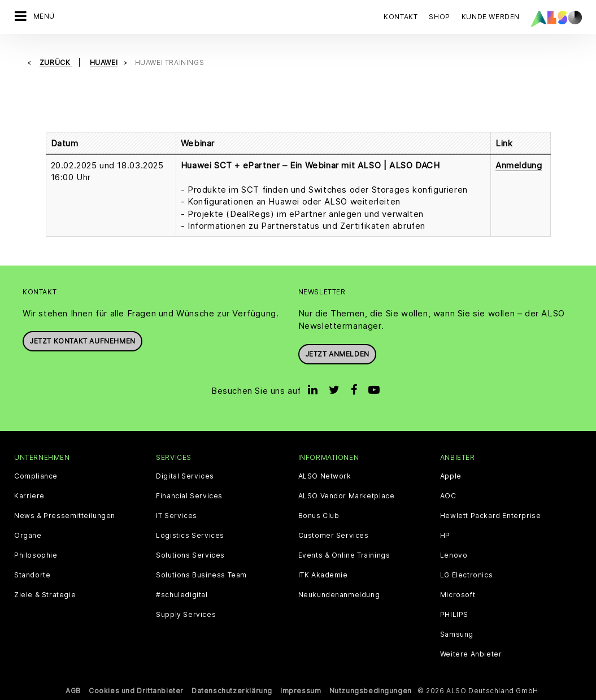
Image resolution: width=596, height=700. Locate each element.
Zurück (56, 62)
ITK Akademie (323, 575)
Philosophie (36, 555)
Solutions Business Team (201, 575)
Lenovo (454, 555)
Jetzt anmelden (337, 354)
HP (445, 536)
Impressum (301, 691)
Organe (28, 536)
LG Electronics (466, 575)
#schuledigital (182, 595)
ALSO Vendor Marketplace (347, 496)
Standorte (32, 575)
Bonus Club (319, 516)
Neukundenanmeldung (339, 595)
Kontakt (401, 17)
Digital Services (185, 476)
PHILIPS (454, 615)
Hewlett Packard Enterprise (491, 516)
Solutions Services (190, 555)
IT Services (177, 516)
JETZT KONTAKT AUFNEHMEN (82, 341)
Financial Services (189, 496)
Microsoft (458, 595)
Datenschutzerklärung (232, 691)
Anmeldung (519, 165)
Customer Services (334, 536)
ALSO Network (325, 476)
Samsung (457, 634)
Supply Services (186, 615)
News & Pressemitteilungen (65, 516)
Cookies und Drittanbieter (136, 691)
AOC (448, 496)
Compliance (36, 476)
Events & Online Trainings (344, 555)
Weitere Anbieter (471, 654)
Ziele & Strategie (45, 595)
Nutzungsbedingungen (371, 691)
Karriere (29, 496)
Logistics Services (190, 536)
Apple (451, 476)
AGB (73, 691)
